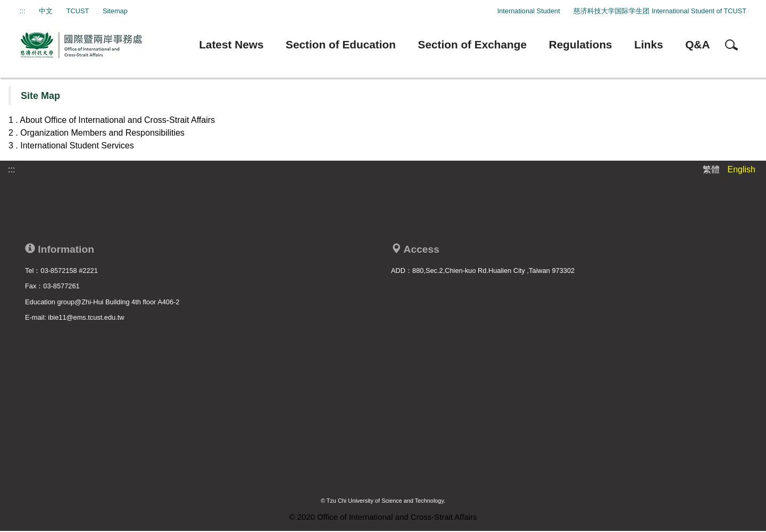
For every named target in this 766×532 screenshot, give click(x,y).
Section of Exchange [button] (473, 44)
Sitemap (115, 11)
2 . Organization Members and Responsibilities (97, 133)
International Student (529, 11)
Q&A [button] (697, 44)
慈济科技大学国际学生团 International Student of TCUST (660, 11)
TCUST (78, 11)
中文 (46, 11)
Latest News (231, 44)
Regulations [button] (581, 44)
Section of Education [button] (341, 44)
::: (23, 11)
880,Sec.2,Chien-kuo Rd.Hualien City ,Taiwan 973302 (493, 271)
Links (648, 44)
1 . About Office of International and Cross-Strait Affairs (112, 120)
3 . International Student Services (71, 146)
